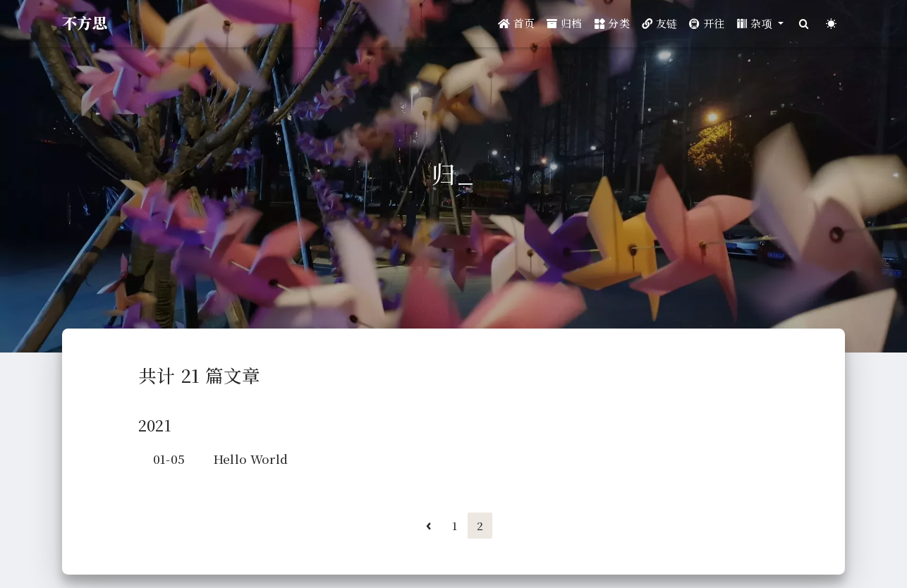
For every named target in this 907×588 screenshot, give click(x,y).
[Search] (804, 24)
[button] (760, 24)
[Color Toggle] (831, 24)
